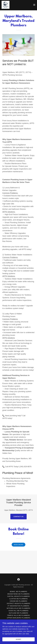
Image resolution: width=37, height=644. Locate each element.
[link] (6, 5)
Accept (18, 639)
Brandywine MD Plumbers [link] (18, 605)
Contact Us (18, 517)
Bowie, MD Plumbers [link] (18, 602)
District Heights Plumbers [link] (18, 614)
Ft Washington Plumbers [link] (18, 617)
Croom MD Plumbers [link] (18, 612)
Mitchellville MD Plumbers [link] (19, 619)
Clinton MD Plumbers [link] (18, 610)
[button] (34, 5)
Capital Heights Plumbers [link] (19, 607)
